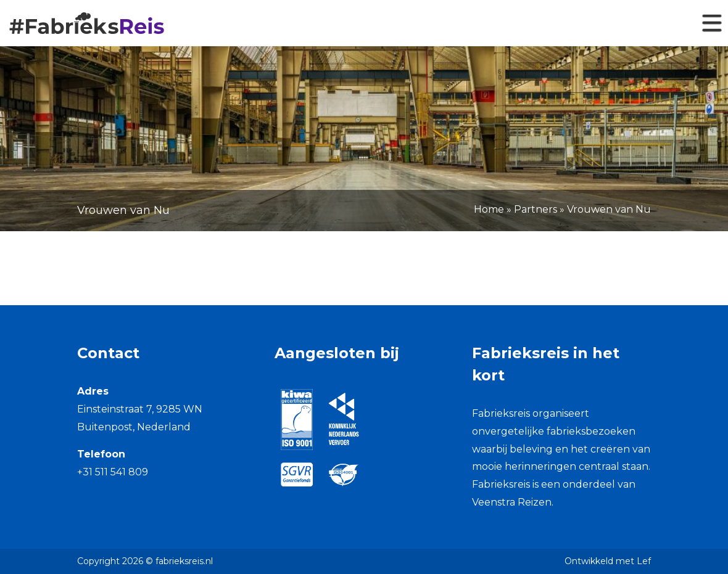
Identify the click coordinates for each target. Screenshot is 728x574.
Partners (536, 209)
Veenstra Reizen (512, 502)
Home (489, 209)
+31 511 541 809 (113, 472)
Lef (644, 561)
